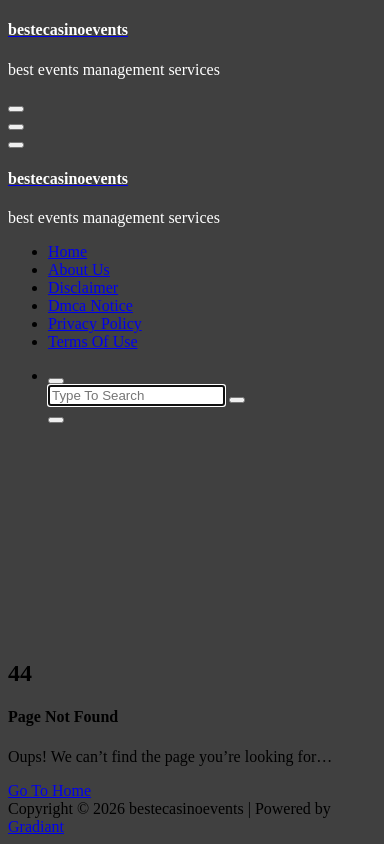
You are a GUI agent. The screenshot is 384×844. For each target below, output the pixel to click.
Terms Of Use (93, 341)
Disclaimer (83, 287)
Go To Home (49, 790)
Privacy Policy (95, 323)
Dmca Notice (90, 305)
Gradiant (36, 826)
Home (67, 251)
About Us (79, 269)
